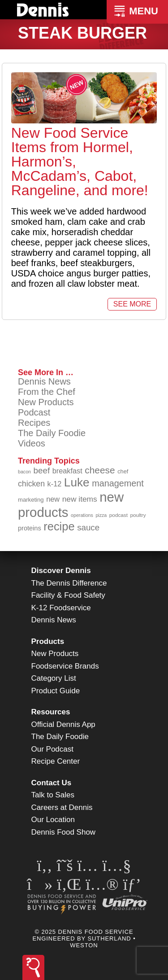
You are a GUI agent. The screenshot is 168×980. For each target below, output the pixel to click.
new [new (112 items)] (53, 499)
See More (132, 304)
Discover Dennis (61, 571)
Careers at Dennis (62, 807)
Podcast (34, 412)
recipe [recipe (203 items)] (59, 526)
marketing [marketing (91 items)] (31, 500)
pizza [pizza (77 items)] (101, 515)
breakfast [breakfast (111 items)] (67, 471)
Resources (51, 712)
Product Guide (56, 691)
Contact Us (52, 783)
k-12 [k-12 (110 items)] (55, 484)
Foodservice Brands (65, 666)
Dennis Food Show (64, 832)
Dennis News (44, 381)
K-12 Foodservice (61, 608)
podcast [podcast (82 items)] (118, 515)
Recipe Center (56, 761)
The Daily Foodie (52, 433)
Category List (54, 678)
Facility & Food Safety (68, 595)
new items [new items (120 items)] (80, 499)
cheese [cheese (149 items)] (100, 470)
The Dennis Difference (69, 583)
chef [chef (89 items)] (123, 471)
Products (48, 641)
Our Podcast (53, 749)
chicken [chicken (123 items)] (31, 484)
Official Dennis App (63, 724)
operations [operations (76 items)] (82, 515)
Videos (32, 443)
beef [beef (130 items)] (42, 470)
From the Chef (47, 392)
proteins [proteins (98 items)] (30, 528)
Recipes (34, 423)
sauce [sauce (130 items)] (88, 527)
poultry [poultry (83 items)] (138, 515)
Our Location (53, 820)
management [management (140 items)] (118, 483)
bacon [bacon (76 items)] (24, 472)
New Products (46, 402)
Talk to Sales (53, 795)
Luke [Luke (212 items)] (77, 482)
